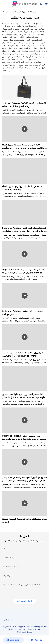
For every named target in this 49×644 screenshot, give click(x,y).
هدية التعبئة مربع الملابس (26, 12)
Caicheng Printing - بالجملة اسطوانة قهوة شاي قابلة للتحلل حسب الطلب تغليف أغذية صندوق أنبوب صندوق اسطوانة (24, 230)
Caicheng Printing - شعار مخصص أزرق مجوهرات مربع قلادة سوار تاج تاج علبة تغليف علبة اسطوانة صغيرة (23, 437)
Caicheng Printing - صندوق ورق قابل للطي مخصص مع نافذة (23, 313)
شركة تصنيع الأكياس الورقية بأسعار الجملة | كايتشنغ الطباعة (24, 521)
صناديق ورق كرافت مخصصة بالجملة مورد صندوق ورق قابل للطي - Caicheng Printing (23, 354)
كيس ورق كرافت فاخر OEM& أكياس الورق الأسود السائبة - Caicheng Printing (24, 105)
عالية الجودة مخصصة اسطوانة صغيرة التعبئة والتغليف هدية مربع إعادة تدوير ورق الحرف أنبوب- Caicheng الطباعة (24, 146)
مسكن (5, 12)
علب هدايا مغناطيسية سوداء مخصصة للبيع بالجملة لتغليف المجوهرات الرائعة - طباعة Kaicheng (23, 271)
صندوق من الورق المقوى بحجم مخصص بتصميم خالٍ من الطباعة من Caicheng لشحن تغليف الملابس (24, 479)
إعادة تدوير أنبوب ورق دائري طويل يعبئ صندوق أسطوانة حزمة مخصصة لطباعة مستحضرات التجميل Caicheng (24, 396)
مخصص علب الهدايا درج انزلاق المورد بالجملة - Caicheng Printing (22, 188)
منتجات (12, 12)
